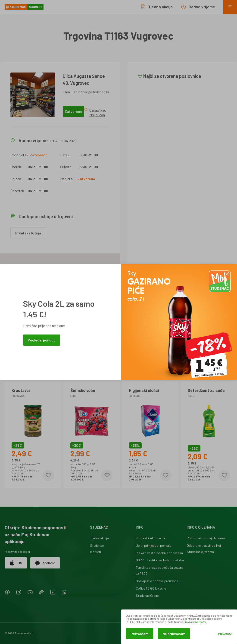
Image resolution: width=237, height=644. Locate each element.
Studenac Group (147, 595)
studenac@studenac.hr (91, 92)
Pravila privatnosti (195, 622)
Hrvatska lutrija (28, 233)
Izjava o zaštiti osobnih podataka (159, 553)
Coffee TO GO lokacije (151, 588)
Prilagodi (225, 634)
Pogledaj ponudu (42, 340)
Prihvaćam (140, 634)
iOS (16, 563)
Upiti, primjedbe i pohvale (154, 545)
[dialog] (179, 627)
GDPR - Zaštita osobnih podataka (160, 560)
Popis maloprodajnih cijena (206, 538)
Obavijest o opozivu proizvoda (157, 581)
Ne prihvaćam (174, 634)
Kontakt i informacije (150, 538)
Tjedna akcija (99, 538)
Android (45, 563)
